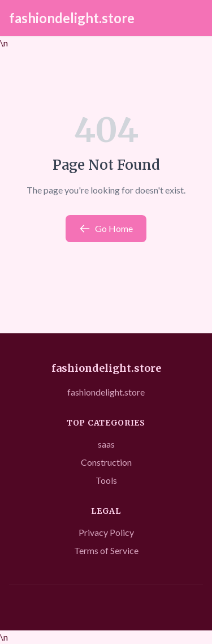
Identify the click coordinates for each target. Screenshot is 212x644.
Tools (106, 480)
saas (106, 444)
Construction (106, 462)
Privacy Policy (106, 532)
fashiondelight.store (72, 18)
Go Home (106, 229)
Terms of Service (106, 550)
